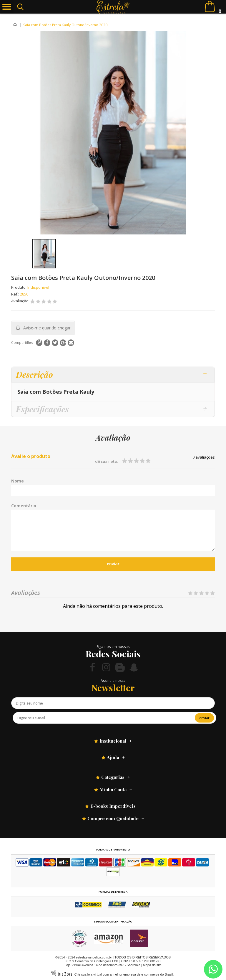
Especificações (42, 409)
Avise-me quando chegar (47, 328)
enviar (113, 564)
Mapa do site (152, 965)
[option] (44, 254)
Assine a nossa (113, 681)
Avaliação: (21, 301)
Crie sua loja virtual (88, 974)
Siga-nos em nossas (113, 647)
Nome (18, 481)
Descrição (34, 374)
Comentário (24, 506)
